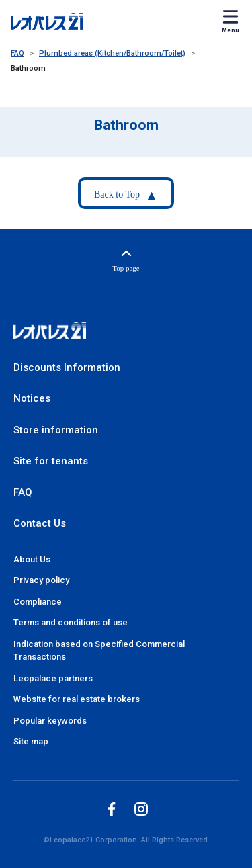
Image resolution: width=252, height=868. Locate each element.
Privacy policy (41, 580)
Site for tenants (51, 461)
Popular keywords (50, 721)
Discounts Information (67, 367)
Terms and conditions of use (71, 622)
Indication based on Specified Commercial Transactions (99, 651)
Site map (31, 741)
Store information (56, 430)
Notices (32, 398)
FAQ (17, 53)
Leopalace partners (53, 678)
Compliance (38, 602)
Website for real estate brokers (77, 699)
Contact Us (40, 523)
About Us (32, 559)
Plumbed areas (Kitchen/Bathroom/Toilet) (112, 53)
